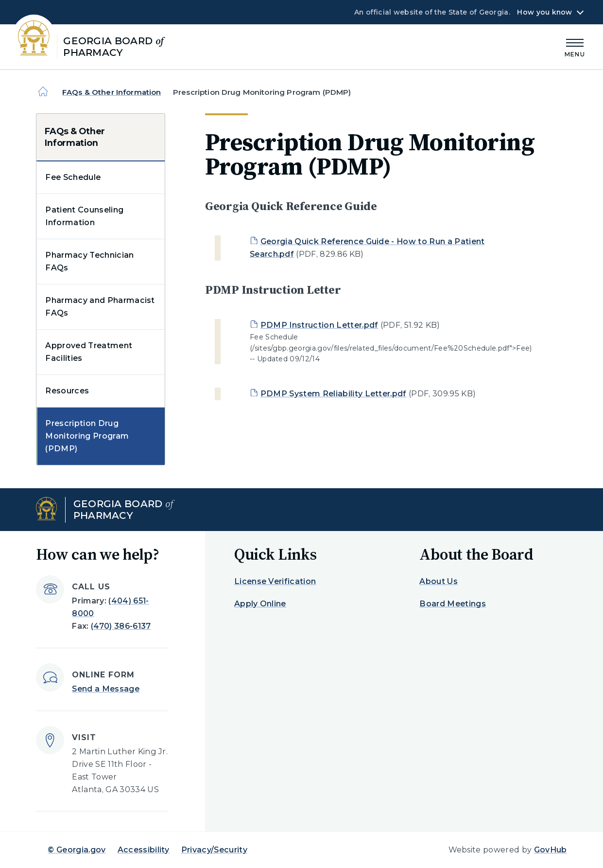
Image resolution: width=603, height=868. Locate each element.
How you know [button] (544, 12)
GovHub (551, 850)
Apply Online (260, 604)
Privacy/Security (214, 850)
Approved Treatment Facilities (89, 352)
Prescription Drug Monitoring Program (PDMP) (87, 436)
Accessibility (144, 850)
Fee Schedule (73, 177)
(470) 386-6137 (121, 626)
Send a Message (105, 689)
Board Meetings (452, 604)
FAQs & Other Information (112, 92)
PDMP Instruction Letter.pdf (319, 325)
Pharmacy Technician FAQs (89, 261)
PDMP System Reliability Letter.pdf (334, 394)
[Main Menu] (575, 46)
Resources (67, 391)
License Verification (275, 581)
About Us (439, 581)
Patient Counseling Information (84, 216)
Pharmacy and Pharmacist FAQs (100, 307)
